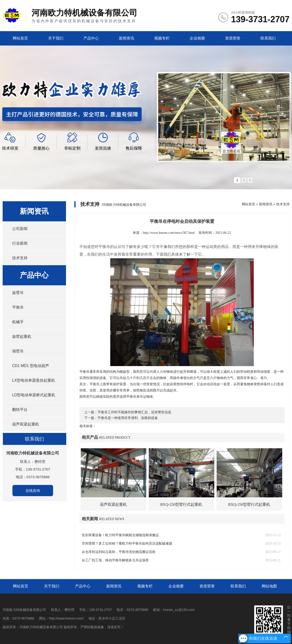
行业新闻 (20, 243)
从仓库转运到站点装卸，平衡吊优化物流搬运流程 (119, 552)
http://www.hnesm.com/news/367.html (169, 233)
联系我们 (268, 38)
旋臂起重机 (22, 336)
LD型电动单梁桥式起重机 (34, 395)
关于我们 (56, 38)
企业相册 (197, 38)
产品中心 (91, 38)
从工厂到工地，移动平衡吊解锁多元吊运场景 (115, 560)
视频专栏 (162, 38)
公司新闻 (20, 229)
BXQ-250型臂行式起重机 (181, 504)
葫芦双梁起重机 (26, 424)
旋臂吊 (18, 293)
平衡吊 (18, 307)
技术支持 (20, 258)
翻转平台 (20, 410)
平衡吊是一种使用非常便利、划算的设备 (128, 418)
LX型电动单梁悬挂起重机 (34, 380)
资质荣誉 (233, 38)
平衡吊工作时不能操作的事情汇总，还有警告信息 (134, 412)
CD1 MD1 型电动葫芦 (31, 366)
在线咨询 (33, 491)
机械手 (18, 322)
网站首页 (20, 38)
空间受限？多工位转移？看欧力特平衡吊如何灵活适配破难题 (127, 543)
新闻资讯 (127, 38)
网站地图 (269, 586)
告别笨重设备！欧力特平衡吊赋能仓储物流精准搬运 (120, 535)
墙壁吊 (18, 351)
